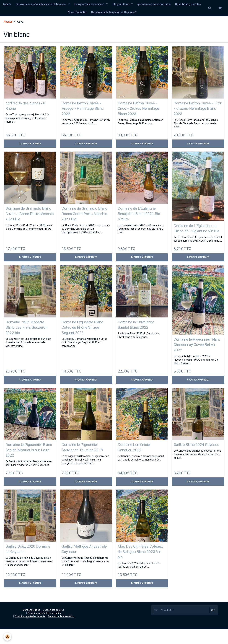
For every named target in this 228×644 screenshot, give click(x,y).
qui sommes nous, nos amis (171, 4)
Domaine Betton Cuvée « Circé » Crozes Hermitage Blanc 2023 (141, 110)
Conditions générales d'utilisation (45, 628)
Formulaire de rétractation (61, 631)
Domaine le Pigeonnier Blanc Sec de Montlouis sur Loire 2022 (28, 460)
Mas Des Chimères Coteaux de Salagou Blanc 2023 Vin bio (137, 566)
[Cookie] (8, 637)
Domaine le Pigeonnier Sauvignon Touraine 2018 (83, 460)
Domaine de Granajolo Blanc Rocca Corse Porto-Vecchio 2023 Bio (86, 217)
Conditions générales (65, 13)
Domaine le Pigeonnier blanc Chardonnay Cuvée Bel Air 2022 (198, 354)
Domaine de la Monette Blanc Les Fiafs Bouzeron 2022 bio (30, 336)
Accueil (20, 4)
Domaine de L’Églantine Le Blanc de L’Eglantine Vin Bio (197, 234)
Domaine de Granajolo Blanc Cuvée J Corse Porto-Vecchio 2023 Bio (28, 217)
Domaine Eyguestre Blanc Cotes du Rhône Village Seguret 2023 (83, 336)
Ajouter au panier (30, 146)
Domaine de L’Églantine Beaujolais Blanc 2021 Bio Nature (141, 217)
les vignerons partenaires (104, 4)
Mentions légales (31, 625)
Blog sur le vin (137, 4)
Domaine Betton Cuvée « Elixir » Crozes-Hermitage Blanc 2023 (197, 110)
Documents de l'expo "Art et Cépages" (129, 13)
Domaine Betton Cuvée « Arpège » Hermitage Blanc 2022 (85, 110)
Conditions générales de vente (30, 631)
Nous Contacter (92, 13)
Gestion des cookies (53, 625)
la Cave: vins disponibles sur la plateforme (55, 4)
